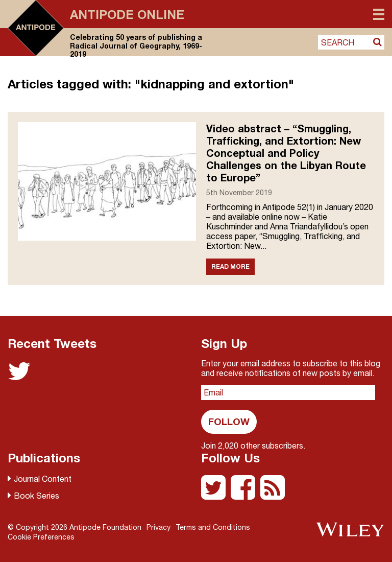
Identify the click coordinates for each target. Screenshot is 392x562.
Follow (229, 421)
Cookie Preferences (41, 537)
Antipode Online (127, 14)
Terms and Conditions (213, 527)
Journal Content (43, 479)
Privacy (158, 527)
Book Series (36, 496)
